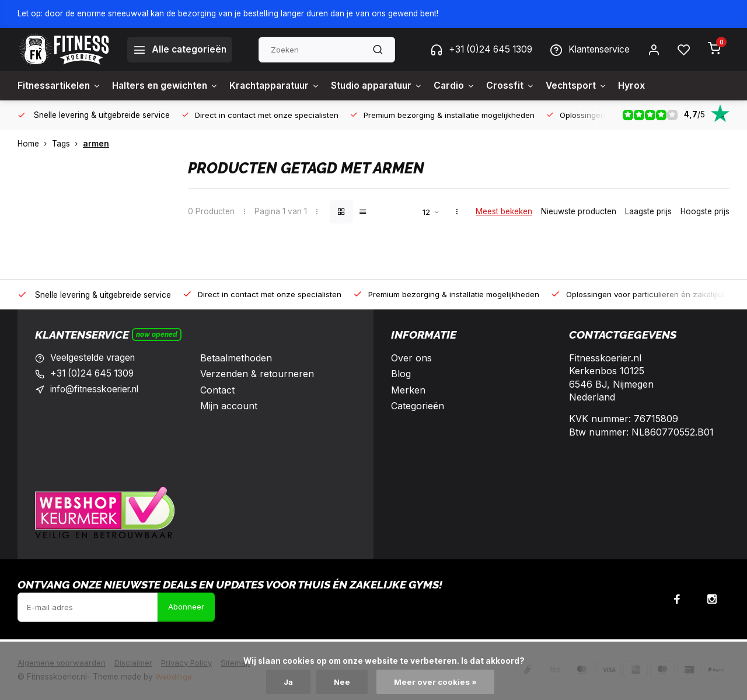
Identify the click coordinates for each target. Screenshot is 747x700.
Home (35, 144)
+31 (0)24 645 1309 (475, 50)
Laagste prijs (648, 211)
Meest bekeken (504, 211)
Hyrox (652, 86)
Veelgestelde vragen (95, 358)
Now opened (157, 334)
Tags (67, 144)
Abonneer (186, 607)
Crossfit (527, 86)
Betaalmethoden (236, 358)
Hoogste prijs (705, 211)
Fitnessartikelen (60, 86)
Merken (408, 390)
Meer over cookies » (437, 682)
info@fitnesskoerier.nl (98, 390)
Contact (217, 390)
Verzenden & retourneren (257, 374)
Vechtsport (595, 86)
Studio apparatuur (390, 86)
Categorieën (418, 406)
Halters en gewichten (169, 86)
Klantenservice (588, 50)
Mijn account (229, 406)
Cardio (470, 86)
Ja (288, 682)
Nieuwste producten (579, 211)
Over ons (411, 358)
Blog (401, 374)
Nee (343, 682)
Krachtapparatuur (283, 86)
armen (96, 144)
